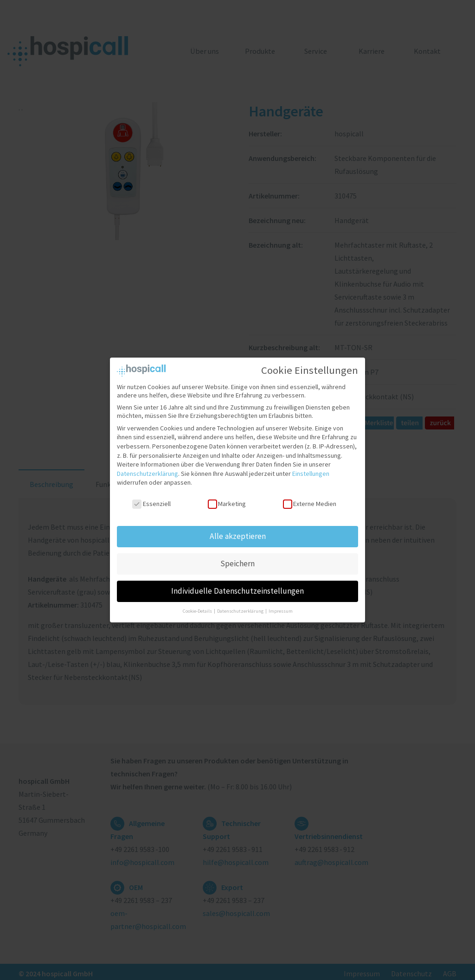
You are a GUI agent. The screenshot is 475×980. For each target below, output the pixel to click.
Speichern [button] (237, 564)
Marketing (227, 504)
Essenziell (151, 504)
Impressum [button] (281, 611)
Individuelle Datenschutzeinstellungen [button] (237, 591)
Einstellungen (311, 474)
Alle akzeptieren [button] (238, 536)
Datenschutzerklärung (148, 474)
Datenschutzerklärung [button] (241, 611)
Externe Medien (310, 504)
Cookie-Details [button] (198, 611)
